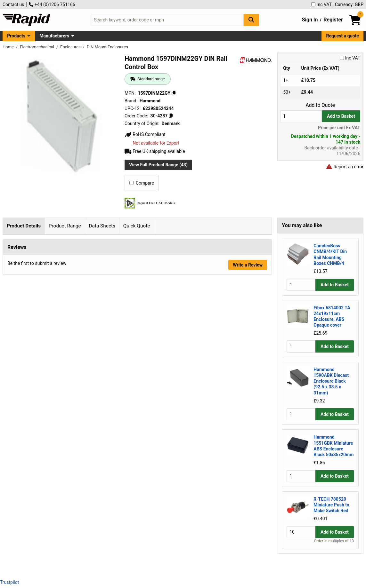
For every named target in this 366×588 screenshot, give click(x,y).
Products (16, 36)
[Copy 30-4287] (171, 116)
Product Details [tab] (24, 226)
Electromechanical (37, 47)
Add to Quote (320, 105)
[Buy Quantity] (301, 116)
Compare (142, 183)
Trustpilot (9, 582)
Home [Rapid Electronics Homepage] (9, 47)
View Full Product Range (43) (158, 165)
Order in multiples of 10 (334, 541)
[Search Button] (251, 20)
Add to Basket (341, 116)
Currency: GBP (349, 4)
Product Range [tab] (65, 226)
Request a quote (343, 36)
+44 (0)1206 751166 (52, 4)
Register (333, 20)
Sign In (310, 20)
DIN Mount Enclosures (107, 47)
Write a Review (248, 557)
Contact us (13, 4)
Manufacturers (54, 36)
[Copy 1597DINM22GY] (174, 93)
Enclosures (71, 47)
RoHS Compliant (145, 134)
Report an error (345, 167)
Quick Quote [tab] (137, 226)
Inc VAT (321, 4)
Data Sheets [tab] (102, 226)
